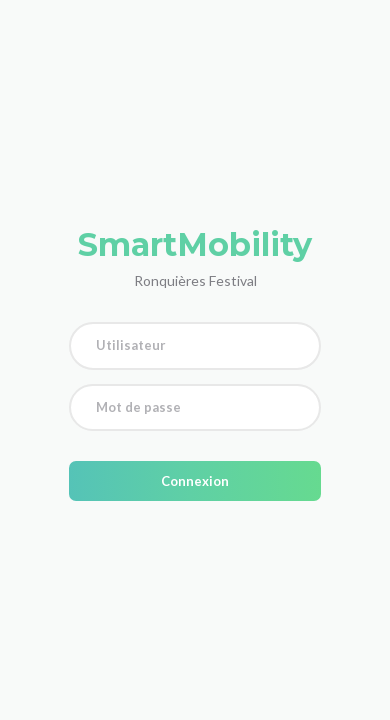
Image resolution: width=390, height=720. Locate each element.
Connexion (195, 481)
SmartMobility (195, 244)
